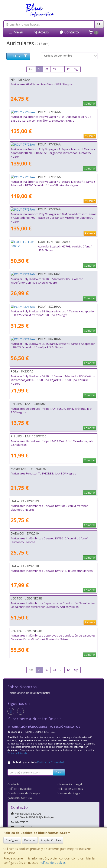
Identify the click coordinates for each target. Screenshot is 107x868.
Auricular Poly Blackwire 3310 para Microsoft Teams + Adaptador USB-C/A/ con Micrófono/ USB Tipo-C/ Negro (53, 313)
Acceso (41, 32)
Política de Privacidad (18, 753)
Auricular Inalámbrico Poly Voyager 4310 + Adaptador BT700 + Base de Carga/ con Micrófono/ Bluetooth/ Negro (51, 119)
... (61, 69)
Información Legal (69, 784)
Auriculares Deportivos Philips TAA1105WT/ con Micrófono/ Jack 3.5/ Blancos (52, 443)
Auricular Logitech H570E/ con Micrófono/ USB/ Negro (45, 246)
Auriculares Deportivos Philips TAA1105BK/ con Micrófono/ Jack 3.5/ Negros (51, 410)
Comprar (90, 104)
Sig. (76, 69)
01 (39, 69)
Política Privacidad (20, 789)
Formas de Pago (68, 793)
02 (47, 69)
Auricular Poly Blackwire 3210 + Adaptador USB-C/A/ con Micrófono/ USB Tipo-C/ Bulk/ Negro (47, 281)
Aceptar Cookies (51, 840)
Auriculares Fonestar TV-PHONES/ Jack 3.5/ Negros (43, 473)
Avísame (90, 136)
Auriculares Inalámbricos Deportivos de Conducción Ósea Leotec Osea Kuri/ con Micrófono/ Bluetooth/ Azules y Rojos (53, 605)
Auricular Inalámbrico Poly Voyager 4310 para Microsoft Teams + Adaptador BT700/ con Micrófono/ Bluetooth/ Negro (53, 183)
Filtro (20, 56)
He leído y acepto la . (38, 762)
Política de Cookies (53, 863)
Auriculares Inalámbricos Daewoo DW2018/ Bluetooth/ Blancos (52, 571)
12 (68, 69)
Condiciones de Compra (24, 793)
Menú (16, 32)
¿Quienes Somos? (20, 798)
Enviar (59, 772)
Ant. (31, 69)
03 (54, 69)
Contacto (69, 32)
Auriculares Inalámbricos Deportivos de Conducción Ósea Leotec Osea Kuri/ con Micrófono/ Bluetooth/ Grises (53, 637)
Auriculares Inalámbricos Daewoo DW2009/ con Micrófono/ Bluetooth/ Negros (49, 508)
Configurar (12, 840)
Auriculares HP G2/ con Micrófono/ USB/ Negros (42, 84)
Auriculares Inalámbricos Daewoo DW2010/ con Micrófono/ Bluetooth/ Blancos (49, 540)
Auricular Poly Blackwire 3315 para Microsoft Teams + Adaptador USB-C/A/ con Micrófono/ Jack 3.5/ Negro (53, 346)
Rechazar (30, 840)
